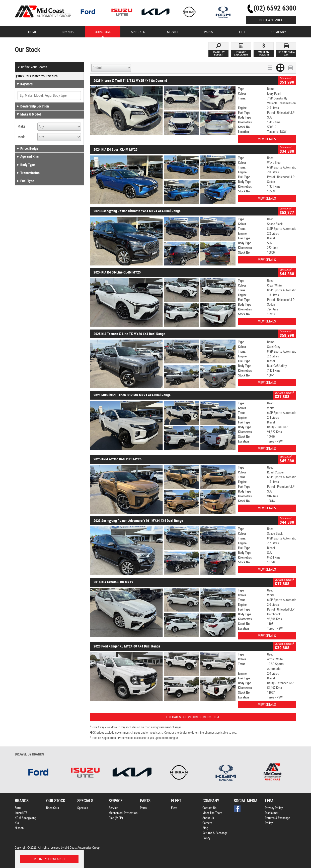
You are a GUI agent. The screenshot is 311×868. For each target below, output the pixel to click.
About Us (208, 818)
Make (21, 126)
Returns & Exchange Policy (215, 835)
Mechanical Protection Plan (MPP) (123, 815)
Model (22, 137)
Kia (17, 823)
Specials (83, 808)
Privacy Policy (274, 808)
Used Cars (53, 808)
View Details (267, 139)
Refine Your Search (32, 67)
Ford (18, 808)
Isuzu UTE (21, 813)
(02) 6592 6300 (275, 8)
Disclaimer (272, 813)
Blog (205, 828)
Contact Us (209, 808)
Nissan (19, 828)
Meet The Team (212, 813)
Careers (207, 823)
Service (113, 808)
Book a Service (271, 20)
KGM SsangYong (25, 818)
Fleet (174, 808)
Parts (143, 808)
